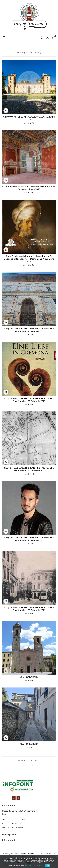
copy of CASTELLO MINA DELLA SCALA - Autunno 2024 (29, 118)
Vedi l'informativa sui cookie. (34, 865)
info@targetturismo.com (13, 827)
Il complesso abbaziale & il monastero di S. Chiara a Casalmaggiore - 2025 (29, 188)
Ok (48, 865)
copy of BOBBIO (29, 677)
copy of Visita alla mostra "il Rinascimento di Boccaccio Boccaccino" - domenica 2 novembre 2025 (29, 259)
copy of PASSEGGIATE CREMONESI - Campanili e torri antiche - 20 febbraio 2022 (29, 330)
